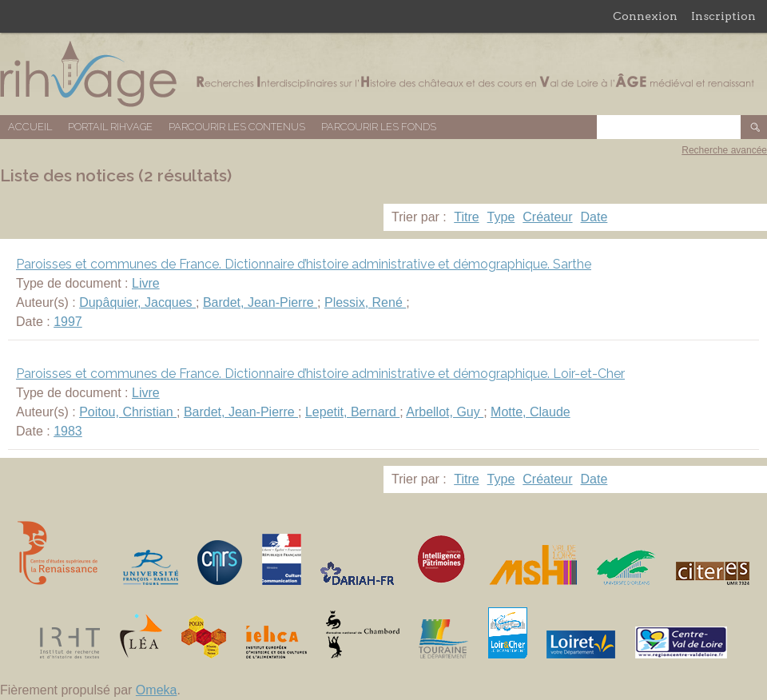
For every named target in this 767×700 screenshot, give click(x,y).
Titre (466, 217)
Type (501, 217)
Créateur (547, 217)
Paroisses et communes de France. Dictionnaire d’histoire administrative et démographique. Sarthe (304, 264)
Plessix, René (365, 302)
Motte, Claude (531, 412)
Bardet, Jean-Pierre (260, 302)
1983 (68, 431)
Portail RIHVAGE (110, 127)
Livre (146, 283)
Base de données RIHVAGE (383, 74)
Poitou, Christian (128, 412)
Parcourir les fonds (379, 127)
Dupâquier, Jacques (137, 302)
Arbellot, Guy (445, 412)
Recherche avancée (724, 150)
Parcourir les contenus (237, 127)
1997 (68, 322)
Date (594, 217)
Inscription (723, 16)
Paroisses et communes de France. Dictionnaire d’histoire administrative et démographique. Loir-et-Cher (320, 374)
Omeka (157, 690)
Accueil (30, 127)
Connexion (645, 16)
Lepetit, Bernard (352, 412)
